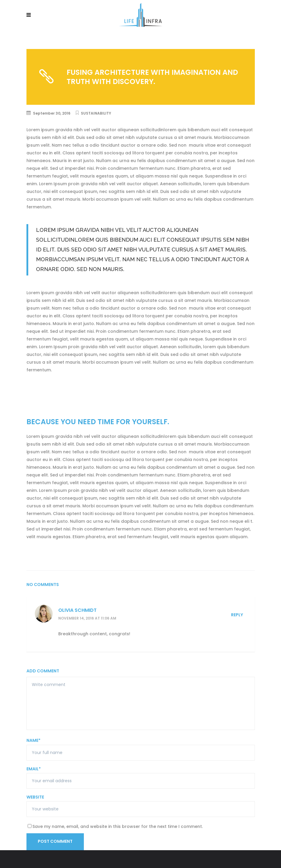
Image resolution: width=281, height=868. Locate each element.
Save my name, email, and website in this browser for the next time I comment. (118, 826)
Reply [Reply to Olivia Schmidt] (237, 615)
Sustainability (96, 113)
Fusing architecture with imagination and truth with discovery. (152, 77)
